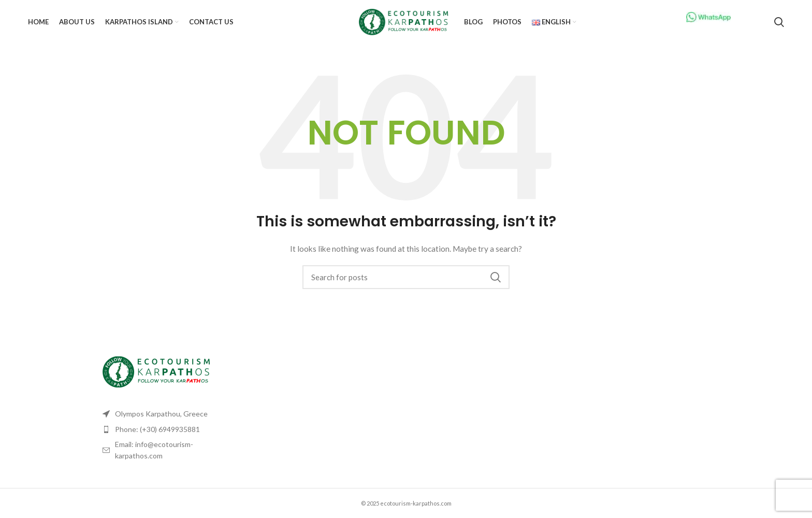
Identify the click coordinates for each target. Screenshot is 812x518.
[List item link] (169, 429)
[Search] (779, 22)
